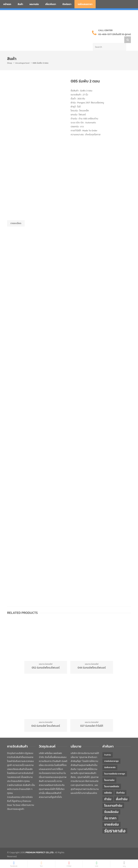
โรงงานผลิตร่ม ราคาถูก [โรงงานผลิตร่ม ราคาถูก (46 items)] (115, 767)
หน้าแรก (7, 4)
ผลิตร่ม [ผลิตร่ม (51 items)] (108, 786)
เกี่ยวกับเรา (51, 4)
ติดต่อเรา (67, 4)
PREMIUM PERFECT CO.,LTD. (40, 846)
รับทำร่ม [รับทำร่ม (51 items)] (120, 786)
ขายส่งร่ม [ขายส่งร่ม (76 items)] (112, 818)
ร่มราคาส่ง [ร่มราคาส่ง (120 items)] (115, 824)
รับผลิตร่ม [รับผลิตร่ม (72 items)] (111, 805)
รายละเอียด (16, 217)
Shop (10, 56)
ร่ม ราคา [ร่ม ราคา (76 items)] (110, 811)
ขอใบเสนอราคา (85, 4)
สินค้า (20, 4)
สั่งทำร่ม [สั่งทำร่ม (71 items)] (122, 792)
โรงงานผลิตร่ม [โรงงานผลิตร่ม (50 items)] (112, 780)
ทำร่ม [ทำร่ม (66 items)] (108, 792)
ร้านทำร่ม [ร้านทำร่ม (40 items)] (108, 748)
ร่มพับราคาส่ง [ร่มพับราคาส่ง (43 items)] (110, 761)
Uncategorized (22, 56)
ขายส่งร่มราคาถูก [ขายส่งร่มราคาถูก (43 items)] (111, 754)
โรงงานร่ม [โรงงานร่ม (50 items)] (109, 773)
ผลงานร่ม (34, 4)
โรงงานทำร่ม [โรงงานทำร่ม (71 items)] (113, 799)
